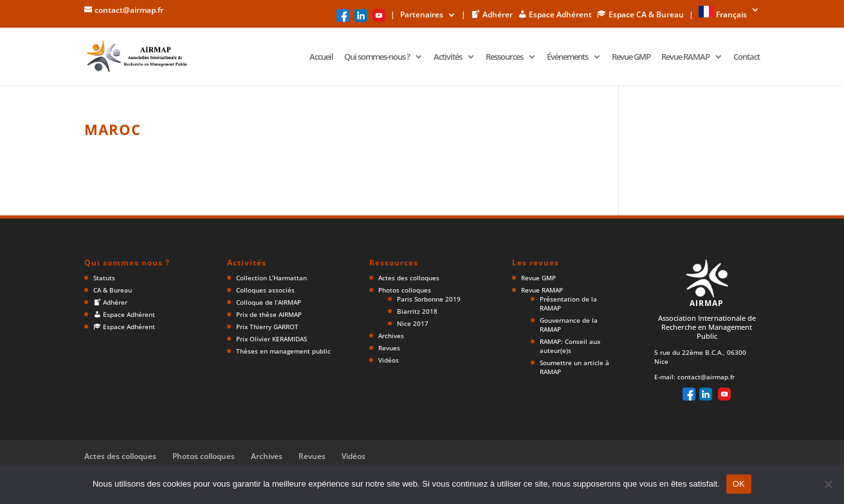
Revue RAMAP (685, 57)
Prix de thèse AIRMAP (269, 314)
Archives (391, 336)
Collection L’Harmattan (271, 278)
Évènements (567, 57)
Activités (448, 57)
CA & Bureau (113, 290)
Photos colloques (405, 290)
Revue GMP (631, 57)
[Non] (828, 484)
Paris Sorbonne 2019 (429, 299)
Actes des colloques (409, 278)
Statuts (104, 278)
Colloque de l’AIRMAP (269, 302)
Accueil (321, 57)
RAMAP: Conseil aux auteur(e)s (570, 346)
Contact (747, 57)
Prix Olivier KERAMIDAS (271, 339)
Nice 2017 (413, 323)
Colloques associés (265, 290)
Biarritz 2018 (417, 311)
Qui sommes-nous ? (377, 57)
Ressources (504, 57)
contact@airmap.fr (706, 377)
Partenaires (422, 15)
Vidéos (389, 360)
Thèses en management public (283, 351)
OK (739, 484)
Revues (389, 348)
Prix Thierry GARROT (267, 327)
